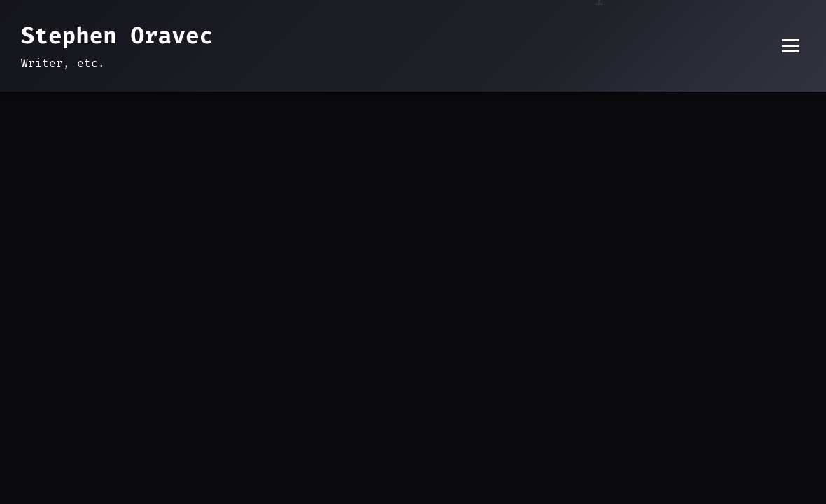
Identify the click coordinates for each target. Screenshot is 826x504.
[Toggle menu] (791, 46)
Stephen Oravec (117, 36)
